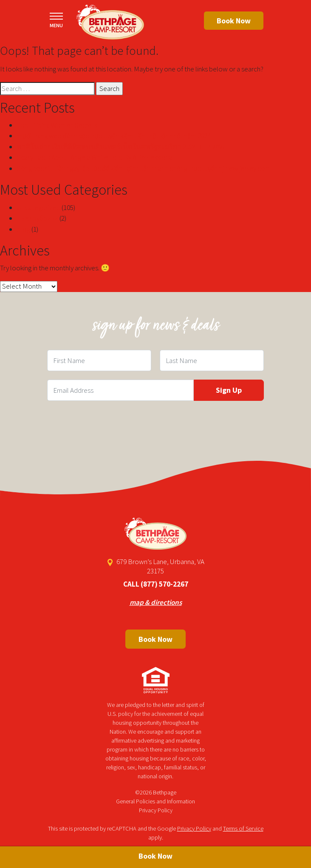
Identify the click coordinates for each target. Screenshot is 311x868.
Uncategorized (39, 207)
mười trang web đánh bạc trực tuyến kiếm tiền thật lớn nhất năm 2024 (114, 136)
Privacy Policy (156, 810)
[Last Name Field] (212, 360)
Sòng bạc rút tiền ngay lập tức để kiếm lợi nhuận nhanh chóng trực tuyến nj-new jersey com (144, 168)
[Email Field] (120, 390)
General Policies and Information (155, 801)
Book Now (234, 21)
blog (24, 229)
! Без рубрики (38, 218)
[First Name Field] (99, 360)
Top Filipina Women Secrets (57, 125)
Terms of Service (243, 828)
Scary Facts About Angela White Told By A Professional (96, 157)
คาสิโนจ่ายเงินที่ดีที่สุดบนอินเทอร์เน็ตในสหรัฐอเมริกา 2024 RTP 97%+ (123, 147)
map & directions (156, 602)
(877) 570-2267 (164, 584)
